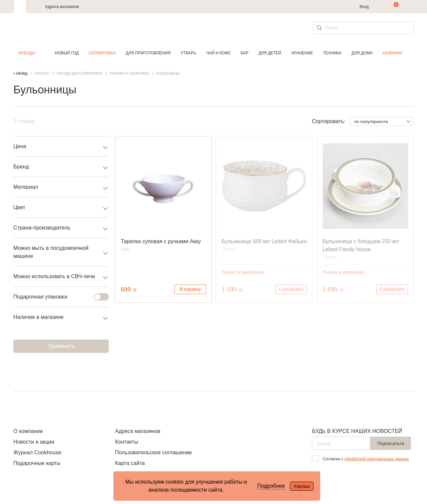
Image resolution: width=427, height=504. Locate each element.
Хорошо (302, 486)
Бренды (27, 53)
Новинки (392, 53)
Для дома (362, 53)
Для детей (270, 53)
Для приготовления (148, 53)
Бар (245, 53)
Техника (332, 53)
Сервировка (102, 53)
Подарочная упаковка (57, 297)
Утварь (188, 53)
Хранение (302, 53)
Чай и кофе (218, 53)
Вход (364, 7)
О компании (28, 431)
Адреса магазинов (62, 7)
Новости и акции (34, 442)
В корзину (190, 289)
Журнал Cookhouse (37, 452)
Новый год (67, 53)
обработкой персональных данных (376, 459)
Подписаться (391, 443)
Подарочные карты (37, 463)
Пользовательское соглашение (153, 452)
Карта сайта (130, 463)
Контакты (127, 442)
